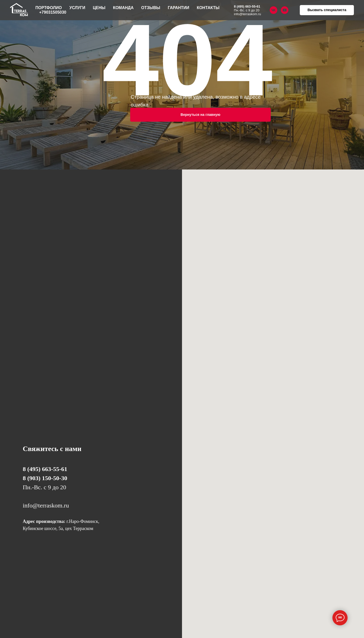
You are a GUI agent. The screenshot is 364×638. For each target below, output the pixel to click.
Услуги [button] (77, 8)
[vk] (274, 10)
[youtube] (285, 10)
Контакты (208, 8)
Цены (99, 8)
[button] (327, 10)
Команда (123, 8)
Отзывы (151, 8)
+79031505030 (53, 12)
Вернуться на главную (200, 115)
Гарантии (179, 8)
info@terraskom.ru (247, 14)
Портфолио (49, 8)
